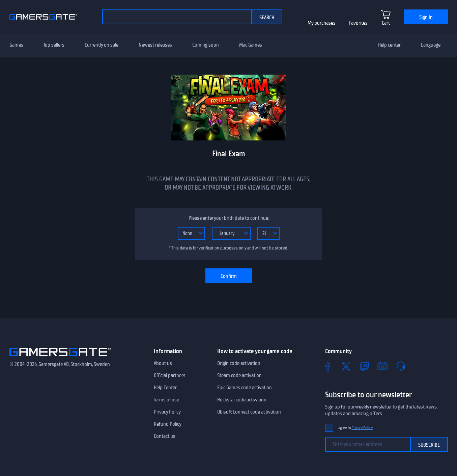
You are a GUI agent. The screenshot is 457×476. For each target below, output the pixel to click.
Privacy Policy (167, 412)
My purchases (322, 23)
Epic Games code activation (245, 388)
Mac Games (251, 45)
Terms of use (166, 400)
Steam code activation (239, 375)
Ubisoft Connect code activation (249, 412)
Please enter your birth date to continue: (229, 218)
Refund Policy (168, 424)
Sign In (426, 17)
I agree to (355, 428)
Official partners (170, 375)
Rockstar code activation (242, 400)
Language (431, 45)
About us (163, 363)
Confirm (229, 276)
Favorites (358, 23)
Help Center (165, 388)
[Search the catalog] (177, 17)
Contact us (165, 436)
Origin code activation (239, 363)
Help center (389, 45)
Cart (386, 23)
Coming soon (206, 45)
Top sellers (54, 45)
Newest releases (155, 45)
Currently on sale (102, 45)
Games (16, 45)
